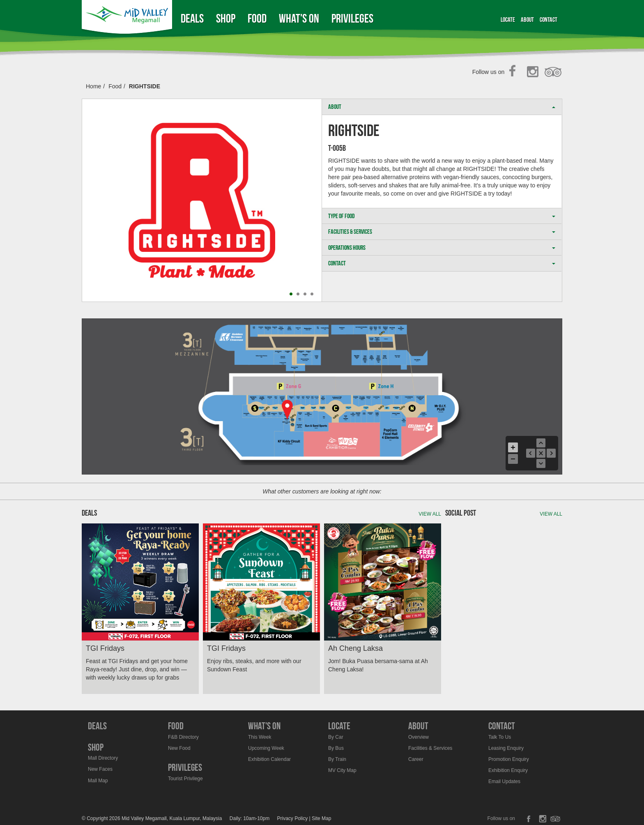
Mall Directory (103, 758)
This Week (260, 737)
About (527, 20)
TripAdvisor (553, 72)
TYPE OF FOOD (442, 216)
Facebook (515, 72)
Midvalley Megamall (128, 18)
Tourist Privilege (185, 779)
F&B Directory (183, 737)
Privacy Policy (293, 818)
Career (416, 759)
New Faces (100, 769)
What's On (299, 18)
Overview (419, 737)
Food (257, 18)
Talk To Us (500, 737)
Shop (226, 18)
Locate (508, 20)
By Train (337, 759)
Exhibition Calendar (269, 759)
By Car (336, 737)
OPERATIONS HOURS (442, 248)
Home (93, 86)
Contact (549, 20)
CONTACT (442, 263)
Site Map (321, 818)
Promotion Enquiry (509, 759)
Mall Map (98, 781)
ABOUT (442, 107)
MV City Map (342, 770)
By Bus (336, 748)
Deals (192, 18)
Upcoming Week (266, 748)
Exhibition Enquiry (508, 770)
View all (430, 514)
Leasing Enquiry (506, 748)
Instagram (534, 72)
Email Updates (504, 781)
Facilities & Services (430, 748)
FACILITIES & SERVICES (442, 232)
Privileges (352, 18)
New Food (179, 748)
